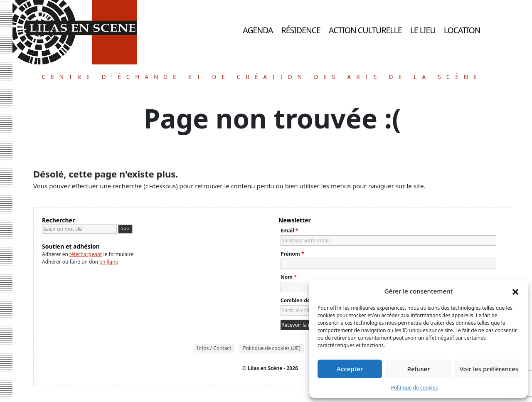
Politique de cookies (414, 388)
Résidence (301, 30)
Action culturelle (365, 30)
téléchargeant (86, 254)
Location (462, 30)
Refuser (418, 369)
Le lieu (423, 30)
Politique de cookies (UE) (271, 348)
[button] (515, 291)
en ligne (109, 262)
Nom (289, 277)
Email (289, 231)
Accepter (350, 369)
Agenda (258, 30)
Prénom (292, 254)
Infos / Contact (214, 348)
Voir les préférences (489, 369)
